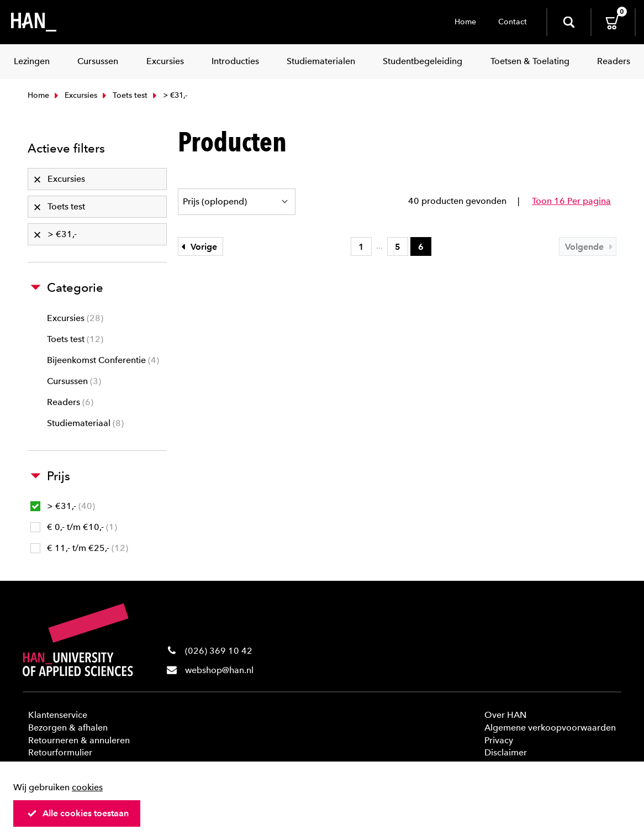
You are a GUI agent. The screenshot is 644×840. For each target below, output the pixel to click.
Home (465, 22)
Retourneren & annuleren (79, 740)
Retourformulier (60, 752)
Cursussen (74, 381)
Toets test (124, 95)
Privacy (499, 740)
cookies (87, 787)
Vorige (198, 247)
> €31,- (63, 506)
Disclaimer (506, 752)
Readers (70, 402)
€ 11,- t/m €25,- (79, 548)
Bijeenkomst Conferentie (103, 360)
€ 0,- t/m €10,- (74, 527)
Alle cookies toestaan (78, 813)
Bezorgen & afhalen (68, 728)
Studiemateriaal (85, 423)
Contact (513, 22)
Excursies (75, 95)
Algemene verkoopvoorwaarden (550, 728)
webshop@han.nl (219, 670)
